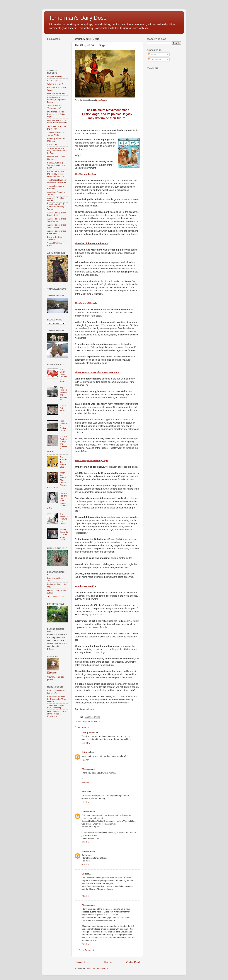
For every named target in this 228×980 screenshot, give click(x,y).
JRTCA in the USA (56, 596)
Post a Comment (86, 950)
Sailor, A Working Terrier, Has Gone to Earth (56, 165)
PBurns (85, 769)
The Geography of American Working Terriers (56, 207)
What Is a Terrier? (55, 84)
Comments (155, 59)
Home (108, 962)
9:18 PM (85, 865)
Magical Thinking (55, 77)
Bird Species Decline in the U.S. (57, 692)
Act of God (52, 145)
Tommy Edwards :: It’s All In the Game (64, 535)
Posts (152, 54)
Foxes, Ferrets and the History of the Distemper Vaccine (56, 174)
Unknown (86, 811)
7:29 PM (85, 944)
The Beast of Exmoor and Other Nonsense (57, 181)
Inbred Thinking (54, 80)
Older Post (133, 962)
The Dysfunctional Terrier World (55, 134)
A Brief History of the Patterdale (57, 232)
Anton (84, 752)
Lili (83, 874)
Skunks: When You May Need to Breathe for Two (57, 151)
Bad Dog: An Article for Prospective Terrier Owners (57, 699)
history (97, 721)
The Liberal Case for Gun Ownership (56, 707)
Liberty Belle (88, 732)
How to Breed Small (56, 94)
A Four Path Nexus (63, 408)
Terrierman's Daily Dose (78, 18)
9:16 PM (85, 842)
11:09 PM (86, 743)
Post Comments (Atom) (98, 968)
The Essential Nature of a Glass (64, 519)
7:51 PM (85, 896)
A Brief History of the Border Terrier (57, 214)
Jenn (84, 792)
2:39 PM (85, 802)
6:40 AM (85, 783)
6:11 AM (85, 760)
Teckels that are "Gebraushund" (54, 107)
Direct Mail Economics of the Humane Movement (57, 714)
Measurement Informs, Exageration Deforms (57, 100)
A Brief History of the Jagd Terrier (57, 220)
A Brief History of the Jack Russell (57, 226)
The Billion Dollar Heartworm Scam (63, 375)
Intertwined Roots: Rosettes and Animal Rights (57, 114)
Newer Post (82, 962)
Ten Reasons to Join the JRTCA (56, 128)
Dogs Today (101, 100)
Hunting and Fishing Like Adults (56, 158)
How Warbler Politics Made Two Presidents (57, 121)
